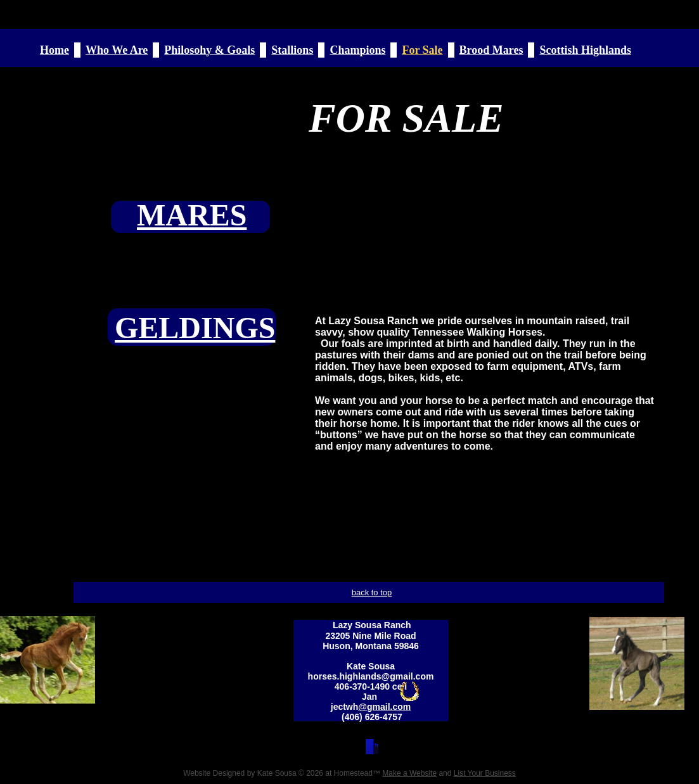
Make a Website (409, 773)
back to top (372, 592)
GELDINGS (195, 328)
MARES (192, 215)
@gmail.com (384, 707)
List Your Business (485, 773)
